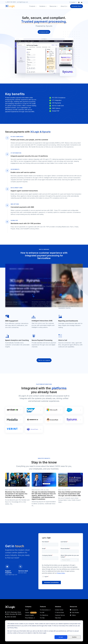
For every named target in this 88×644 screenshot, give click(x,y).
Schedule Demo (76, 6)
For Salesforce (44, 615)
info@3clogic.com (22, 2)
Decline (74, 637)
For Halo (42, 618)
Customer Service (60, 615)
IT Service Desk (59, 612)
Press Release (30, 618)
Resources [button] (53, 6)
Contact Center (59, 610)
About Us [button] (64, 6)
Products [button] (32, 6)
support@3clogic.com (11, 575)
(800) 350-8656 (11, 2)
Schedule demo (44, 32)
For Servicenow (45, 610)
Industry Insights (29, 615)
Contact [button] (72, 2)
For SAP (42, 612)
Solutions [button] (42, 6)
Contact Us (74, 610)
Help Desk (58, 618)
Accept (61, 637)
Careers (31, 612)
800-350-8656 (22, 573)
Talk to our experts (44, 360)
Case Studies (74, 612)
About (27, 610)
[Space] (10, 607)
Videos (73, 615)
